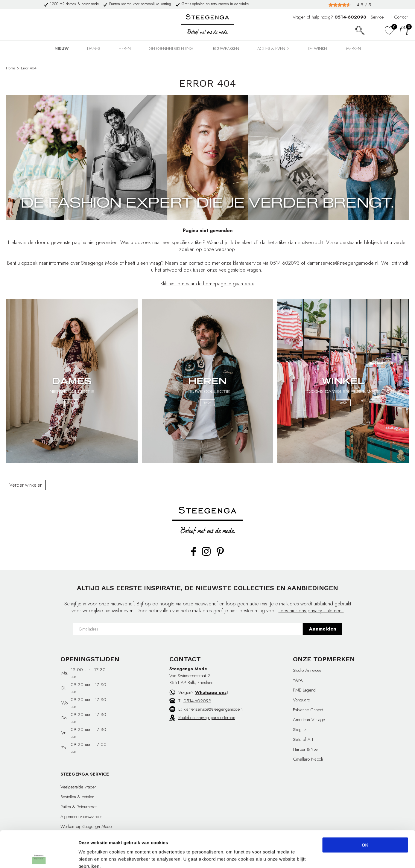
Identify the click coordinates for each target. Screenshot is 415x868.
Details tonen (323, 856)
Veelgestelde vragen (79, 787)
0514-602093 (197, 701)
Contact (401, 17)
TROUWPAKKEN (225, 48)
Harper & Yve (305, 749)
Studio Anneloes (307, 670)
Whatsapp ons (211, 692)
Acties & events (273, 48)
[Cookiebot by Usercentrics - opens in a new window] (39, 856)
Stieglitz (300, 730)
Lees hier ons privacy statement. (311, 610)
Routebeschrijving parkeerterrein (207, 718)
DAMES (94, 48)
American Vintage (309, 720)
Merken (354, 48)
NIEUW (62, 48)
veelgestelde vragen (240, 270)
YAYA (298, 680)
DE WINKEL (318, 48)
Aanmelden (323, 629)
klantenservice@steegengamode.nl (342, 263)
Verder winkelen (26, 485)
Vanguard (302, 700)
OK (365, 811)
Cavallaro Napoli (308, 759)
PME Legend (304, 690)
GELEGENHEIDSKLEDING (171, 48)
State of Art (303, 739)
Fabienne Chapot (308, 710)
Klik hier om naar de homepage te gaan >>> (207, 284)
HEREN (125, 48)
